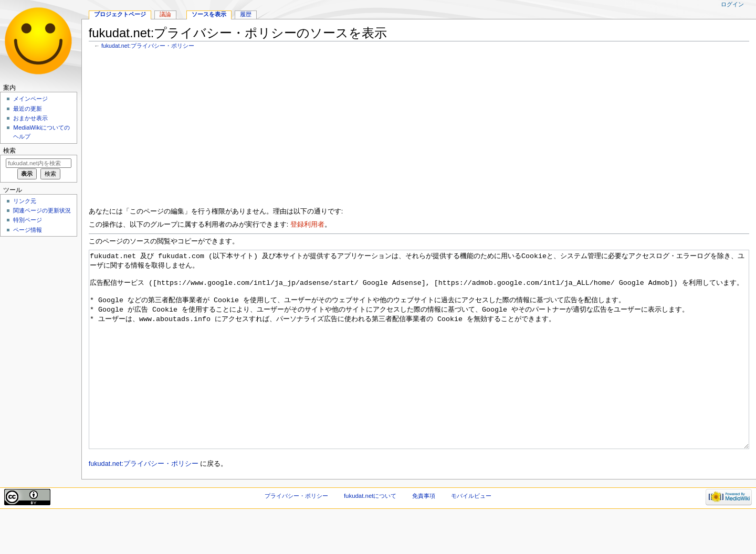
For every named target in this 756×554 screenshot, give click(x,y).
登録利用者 (307, 225)
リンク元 (25, 201)
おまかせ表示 (30, 118)
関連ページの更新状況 (42, 210)
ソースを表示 (209, 14)
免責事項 (424, 535)
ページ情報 (28, 230)
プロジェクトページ (120, 14)
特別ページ (28, 220)
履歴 (246, 14)
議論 (165, 14)
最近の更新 (28, 109)
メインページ (30, 99)
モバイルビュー (471, 535)
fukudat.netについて (370, 535)
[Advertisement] (404, 131)
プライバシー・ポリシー (296, 535)
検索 (9, 151)
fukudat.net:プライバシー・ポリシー (148, 46)
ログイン (732, 4)
